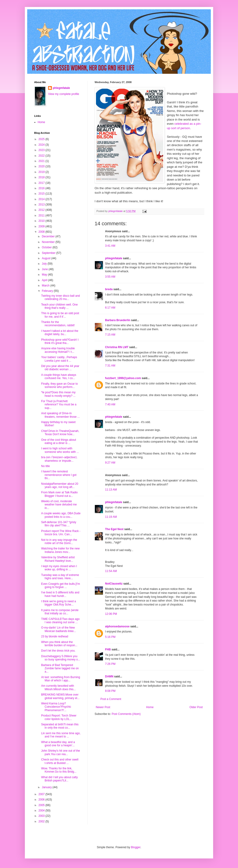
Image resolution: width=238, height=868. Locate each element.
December (49, 236)
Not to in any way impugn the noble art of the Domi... (59, 542)
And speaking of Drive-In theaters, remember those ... (60, 415)
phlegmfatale (114, 258)
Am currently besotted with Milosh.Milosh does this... (58, 687)
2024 (42, 145)
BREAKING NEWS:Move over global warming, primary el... (60, 696)
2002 (42, 821)
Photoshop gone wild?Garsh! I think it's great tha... (60, 341)
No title (45, 466)
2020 (42, 166)
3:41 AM (110, 246)
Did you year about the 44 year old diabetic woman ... (60, 368)
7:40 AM (110, 404)
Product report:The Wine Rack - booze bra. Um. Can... (61, 533)
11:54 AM (111, 571)
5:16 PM (110, 637)
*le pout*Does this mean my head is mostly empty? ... (58, 394)
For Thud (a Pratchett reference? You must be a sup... (59, 405)
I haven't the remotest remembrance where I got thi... (59, 475)
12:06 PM (111, 614)
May (45, 275)
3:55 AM (110, 277)
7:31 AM (110, 366)
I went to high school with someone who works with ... (60, 450)
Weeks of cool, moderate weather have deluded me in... (59, 505)
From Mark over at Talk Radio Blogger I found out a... (59, 494)
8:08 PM (110, 691)
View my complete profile (64, 94)
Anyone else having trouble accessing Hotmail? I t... (58, 350)
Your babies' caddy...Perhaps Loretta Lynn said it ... (59, 359)
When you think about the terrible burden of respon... (59, 644)
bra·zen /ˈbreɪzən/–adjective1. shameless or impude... (59, 459)
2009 (42, 226)
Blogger (136, 847)
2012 (42, 210)
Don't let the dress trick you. (58, 651)
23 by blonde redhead (55, 636)
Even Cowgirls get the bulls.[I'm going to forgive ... (61, 585)
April (45, 280)
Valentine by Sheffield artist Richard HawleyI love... (58, 559)
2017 (42, 183)
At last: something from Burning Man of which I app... (61, 679)
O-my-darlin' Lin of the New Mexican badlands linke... (59, 629)
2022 (42, 156)
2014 (42, 199)
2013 (42, 205)
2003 (42, 816)
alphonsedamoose (117, 626)
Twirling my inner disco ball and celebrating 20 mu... (61, 297)
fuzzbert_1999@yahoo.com (123, 378)
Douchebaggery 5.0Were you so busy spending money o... (61, 658)
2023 (42, 150)
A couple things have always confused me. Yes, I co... (59, 377)
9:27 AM (110, 463)
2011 (42, 215)
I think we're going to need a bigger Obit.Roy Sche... (59, 603)
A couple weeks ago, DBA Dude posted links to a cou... (61, 515)
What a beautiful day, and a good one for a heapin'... (58, 744)
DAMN (109, 676)
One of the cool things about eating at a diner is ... (59, 441)
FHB (108, 649)
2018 (42, 177)
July (45, 264)
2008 (42, 232)
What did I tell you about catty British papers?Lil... (59, 779)
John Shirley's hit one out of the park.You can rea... (61, 752)
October (47, 247)
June (45, 269)
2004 (42, 811)
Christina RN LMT (117, 347)
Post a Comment (111, 699)
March (46, 286)
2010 (42, 221)
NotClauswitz (114, 584)
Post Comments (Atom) (126, 714)
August (47, 258)
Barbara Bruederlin (118, 320)
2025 (42, 139)
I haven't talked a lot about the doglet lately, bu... (60, 333)
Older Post (196, 707)
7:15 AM (110, 335)
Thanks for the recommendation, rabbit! (58, 324)
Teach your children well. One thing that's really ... (59, 306)
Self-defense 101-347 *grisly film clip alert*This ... (59, 524)
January (47, 787)
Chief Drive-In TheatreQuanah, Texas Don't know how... (60, 433)
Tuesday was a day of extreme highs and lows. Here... (60, 577)
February (48, 291)
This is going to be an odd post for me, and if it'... (60, 315)
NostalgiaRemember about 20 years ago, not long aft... (60, 485)
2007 (42, 794)
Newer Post (103, 707)
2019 (42, 172)
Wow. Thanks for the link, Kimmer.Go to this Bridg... (59, 770)
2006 (42, 800)
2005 (42, 805)
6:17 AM (110, 308)
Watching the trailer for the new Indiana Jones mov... (60, 550)
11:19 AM (111, 517)
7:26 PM (110, 664)
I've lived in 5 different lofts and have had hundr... (60, 594)
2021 (42, 161)
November (49, 242)
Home (150, 707)
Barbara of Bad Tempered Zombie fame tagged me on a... (60, 668)
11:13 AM (111, 490)
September (49, 253)
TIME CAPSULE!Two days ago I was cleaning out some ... (60, 621)
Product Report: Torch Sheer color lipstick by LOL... (59, 717)
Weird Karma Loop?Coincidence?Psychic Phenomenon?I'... (56, 707)
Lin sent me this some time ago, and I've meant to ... (61, 735)
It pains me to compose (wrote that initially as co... (60, 612)
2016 (42, 188)
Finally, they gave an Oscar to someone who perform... (59, 385)
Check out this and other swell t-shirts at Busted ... (60, 761)
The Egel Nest (114, 529)
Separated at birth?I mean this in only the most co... (60, 726)
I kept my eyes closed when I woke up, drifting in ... (59, 568)
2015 (42, 194)
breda (109, 289)
